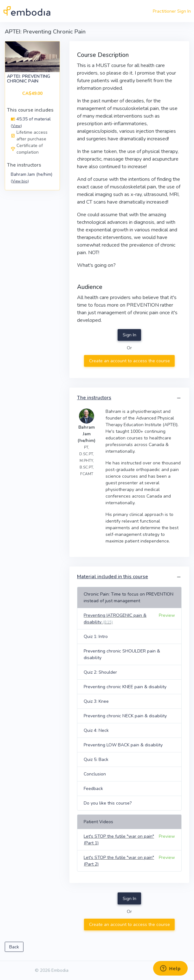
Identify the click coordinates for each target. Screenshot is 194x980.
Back (14, 947)
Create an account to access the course (129, 361)
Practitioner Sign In (172, 11)
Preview (167, 615)
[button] (179, 398)
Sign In (129, 335)
